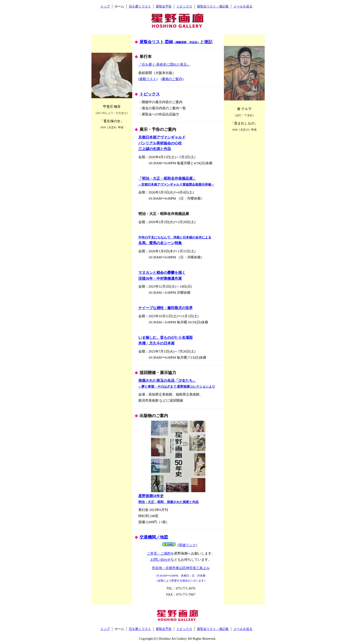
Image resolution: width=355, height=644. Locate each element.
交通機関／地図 (154, 537)
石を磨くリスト (140, 6)
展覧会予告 (164, 6)
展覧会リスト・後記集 (213, 6)
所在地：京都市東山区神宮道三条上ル (181, 568)
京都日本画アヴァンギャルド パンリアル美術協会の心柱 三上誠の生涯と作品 (162, 143)
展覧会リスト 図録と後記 (176, 42)
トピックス (184, 6)
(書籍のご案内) (172, 79)
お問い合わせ (161, 560)
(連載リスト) (148, 79)
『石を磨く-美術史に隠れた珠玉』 (164, 64)
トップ (105, 6)
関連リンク (187, 545)
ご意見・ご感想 (159, 553)
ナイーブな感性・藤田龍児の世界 (166, 308)
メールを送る (243, 6)
